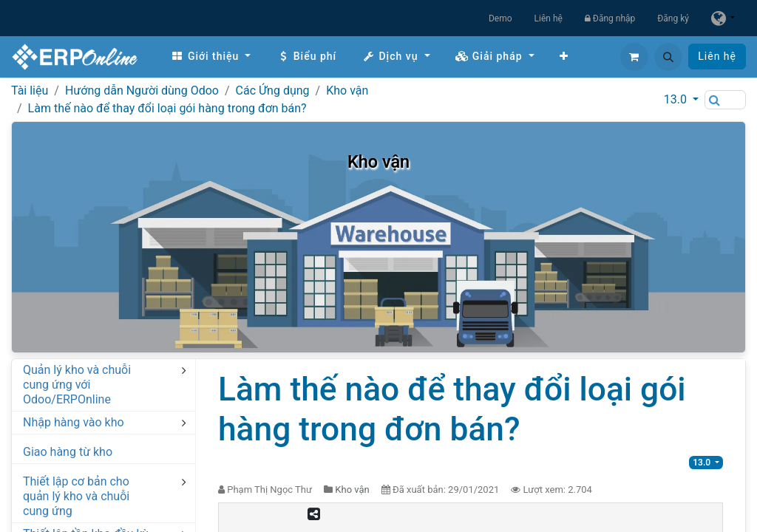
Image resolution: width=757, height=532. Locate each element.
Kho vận (347, 91)
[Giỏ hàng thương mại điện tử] (634, 57)
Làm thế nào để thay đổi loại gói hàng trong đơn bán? (167, 108)
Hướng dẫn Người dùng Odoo (142, 91)
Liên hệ (549, 18)
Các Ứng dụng (273, 91)
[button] (668, 57)
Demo (500, 18)
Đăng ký (673, 18)
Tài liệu (30, 91)
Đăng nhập (610, 18)
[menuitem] (211, 57)
